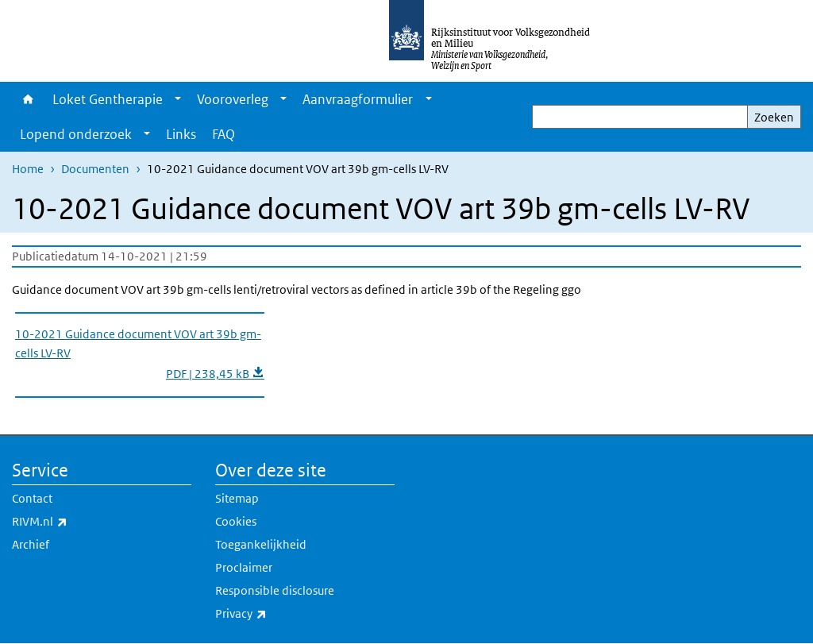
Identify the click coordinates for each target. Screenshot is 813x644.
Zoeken (774, 117)
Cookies (236, 521)
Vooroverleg (233, 99)
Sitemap (237, 498)
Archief (31, 544)
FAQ (223, 134)
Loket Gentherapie (108, 99)
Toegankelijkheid (261, 544)
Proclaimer (244, 567)
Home (28, 99)
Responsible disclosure (275, 590)
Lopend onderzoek (76, 134)
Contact (32, 498)
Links (181, 134)
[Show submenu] (178, 99)
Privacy (276, 614)
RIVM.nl (75, 522)
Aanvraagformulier (358, 99)
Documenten (95, 169)
